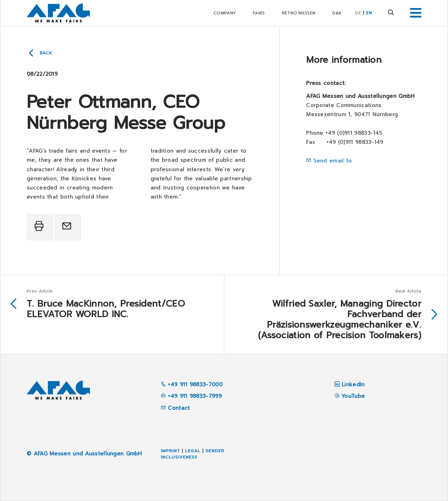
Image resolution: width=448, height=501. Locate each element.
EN (369, 13)
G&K (337, 13)
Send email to (333, 161)
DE (358, 13)
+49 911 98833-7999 (191, 396)
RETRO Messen (299, 13)
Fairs (259, 13)
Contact (175, 408)
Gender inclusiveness (193, 454)
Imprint (170, 451)
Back (46, 53)
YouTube (353, 396)
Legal (193, 451)
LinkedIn (353, 385)
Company (225, 13)
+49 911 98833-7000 (192, 385)
